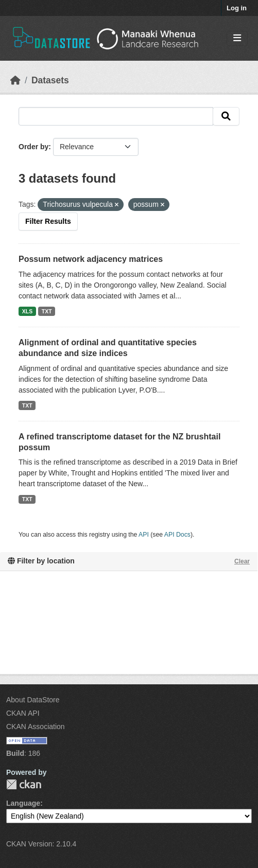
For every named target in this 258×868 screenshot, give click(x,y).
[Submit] (226, 116)
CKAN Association (36, 727)
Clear (242, 561)
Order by (33, 147)
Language (23, 803)
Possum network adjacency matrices (91, 259)
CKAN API (23, 713)
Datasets (50, 80)
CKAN (24, 784)
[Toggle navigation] (237, 38)
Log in (237, 8)
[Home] (15, 80)
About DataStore (33, 700)
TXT (47, 311)
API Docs (177, 535)
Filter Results (48, 221)
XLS (27, 311)
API (144, 535)
